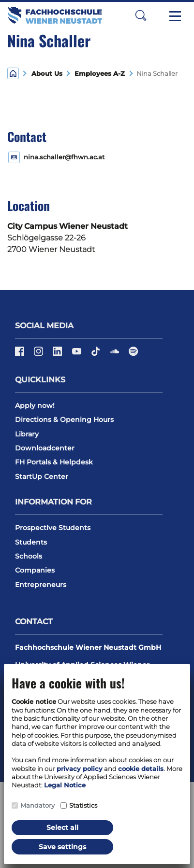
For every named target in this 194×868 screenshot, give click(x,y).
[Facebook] (21, 354)
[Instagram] (39, 354)
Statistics (83, 805)
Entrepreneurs (41, 585)
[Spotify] (133, 354)
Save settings (62, 847)
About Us (47, 74)
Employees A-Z (98, 74)
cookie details (141, 769)
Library (27, 434)
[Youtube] (78, 354)
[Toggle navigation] (175, 15)
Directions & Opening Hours (64, 420)
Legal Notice (65, 785)
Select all (62, 827)
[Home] (13, 73)
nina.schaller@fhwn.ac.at (64, 157)
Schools (29, 556)
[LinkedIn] (58, 354)
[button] (141, 15)
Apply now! (35, 406)
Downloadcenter (45, 448)
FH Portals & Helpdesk (54, 462)
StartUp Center (42, 476)
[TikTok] (97, 354)
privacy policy (80, 769)
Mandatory (37, 805)
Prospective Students (53, 528)
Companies (35, 570)
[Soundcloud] (115, 354)
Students (31, 542)
